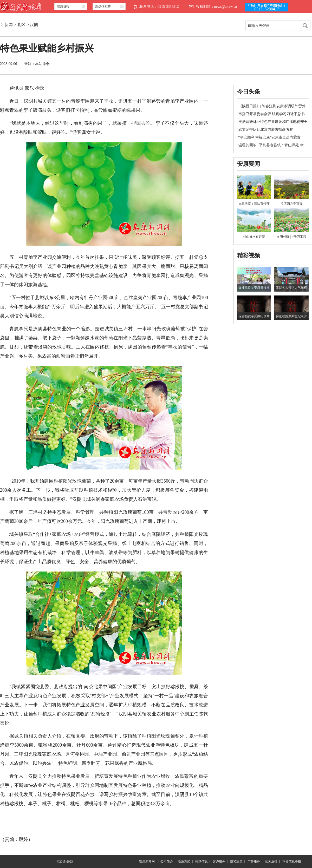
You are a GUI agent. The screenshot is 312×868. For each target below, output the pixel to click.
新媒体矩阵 (103, 6)
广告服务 (254, 862)
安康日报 (63, 6)
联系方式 (184, 862)
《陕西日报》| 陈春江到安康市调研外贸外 (272, 106)
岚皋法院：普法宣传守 (254, 204)
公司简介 (167, 862)
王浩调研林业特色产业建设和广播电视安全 (273, 122)
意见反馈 (271, 862)
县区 (21, 25)
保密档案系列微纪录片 (254, 316)
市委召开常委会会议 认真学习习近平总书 (272, 114)
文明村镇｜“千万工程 (291, 237)
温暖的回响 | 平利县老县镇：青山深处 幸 (271, 145)
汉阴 (34, 25)
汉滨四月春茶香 (291, 204)
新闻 (9, 25)
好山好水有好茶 (254, 237)
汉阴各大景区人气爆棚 (291, 288)
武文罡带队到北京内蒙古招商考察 (266, 130)
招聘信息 (201, 862)
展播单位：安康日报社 (254, 288)
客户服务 (219, 862)
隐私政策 (236, 862)
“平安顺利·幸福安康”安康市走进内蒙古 (270, 137)
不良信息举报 (292, 862)
